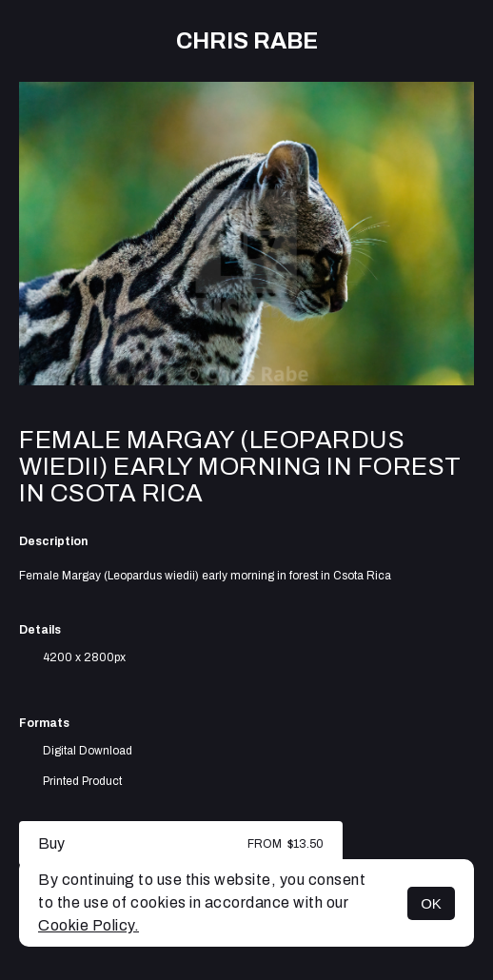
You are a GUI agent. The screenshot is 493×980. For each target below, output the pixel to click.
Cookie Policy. (89, 925)
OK (431, 903)
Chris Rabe (247, 41)
